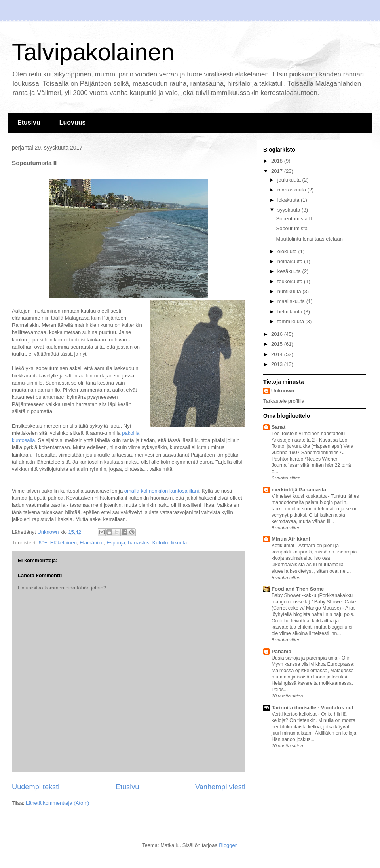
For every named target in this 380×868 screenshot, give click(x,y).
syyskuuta (290, 210)
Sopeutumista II (294, 219)
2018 (278, 161)
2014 (278, 354)
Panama (281, 651)
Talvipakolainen (93, 52)
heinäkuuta (291, 261)
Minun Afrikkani (291, 539)
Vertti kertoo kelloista (295, 714)
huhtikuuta (290, 291)
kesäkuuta (290, 271)
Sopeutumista (292, 228)
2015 (278, 344)
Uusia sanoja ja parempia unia (305, 658)
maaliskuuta (292, 301)
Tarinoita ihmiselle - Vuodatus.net (313, 708)
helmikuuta (291, 312)
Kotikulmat (284, 546)
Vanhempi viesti (220, 787)
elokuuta (288, 251)
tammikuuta (292, 321)
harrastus (139, 543)
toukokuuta (291, 281)
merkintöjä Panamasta (299, 490)
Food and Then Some (298, 589)
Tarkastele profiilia (284, 401)
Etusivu (29, 122)
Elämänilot (92, 543)
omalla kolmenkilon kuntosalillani (162, 491)
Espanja (116, 543)
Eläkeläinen (64, 543)
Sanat (278, 427)
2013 (278, 364)
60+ (43, 543)
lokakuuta (289, 200)
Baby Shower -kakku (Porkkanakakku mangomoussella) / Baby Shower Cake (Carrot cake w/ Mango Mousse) (314, 602)
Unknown (283, 391)
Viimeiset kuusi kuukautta (300, 496)
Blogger (228, 845)
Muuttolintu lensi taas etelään (309, 239)
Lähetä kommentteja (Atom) (57, 803)
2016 (278, 334)
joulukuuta (290, 180)
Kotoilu (160, 543)
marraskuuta (293, 190)
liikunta (179, 543)
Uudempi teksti (36, 787)
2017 (278, 171)
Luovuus (73, 122)
